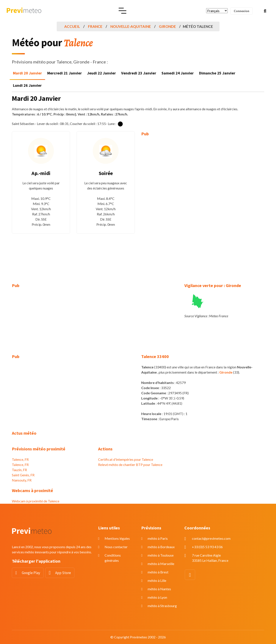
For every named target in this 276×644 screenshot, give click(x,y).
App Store (63, 573)
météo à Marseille (161, 564)
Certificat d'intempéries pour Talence (126, 459)
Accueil (72, 26)
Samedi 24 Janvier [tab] (178, 73)
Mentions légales (117, 538)
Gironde (167, 26)
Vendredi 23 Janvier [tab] (139, 73)
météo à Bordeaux (161, 547)
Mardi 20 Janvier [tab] (27, 73)
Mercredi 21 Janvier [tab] (64, 73)
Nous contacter (116, 547)
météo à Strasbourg (162, 606)
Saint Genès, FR (23, 475)
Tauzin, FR (19, 470)
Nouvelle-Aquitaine (131, 26)
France (95, 26)
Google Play (31, 573)
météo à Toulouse (161, 555)
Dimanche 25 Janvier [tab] (217, 73)
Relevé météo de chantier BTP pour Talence (130, 465)
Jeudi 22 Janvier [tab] (101, 73)
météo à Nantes (159, 589)
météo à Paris (158, 538)
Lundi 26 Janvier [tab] (27, 85)
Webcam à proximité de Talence (36, 501)
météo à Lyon (157, 597)
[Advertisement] (170, 207)
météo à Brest (158, 572)
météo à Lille (157, 580)
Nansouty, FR (22, 480)
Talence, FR (20, 459)
